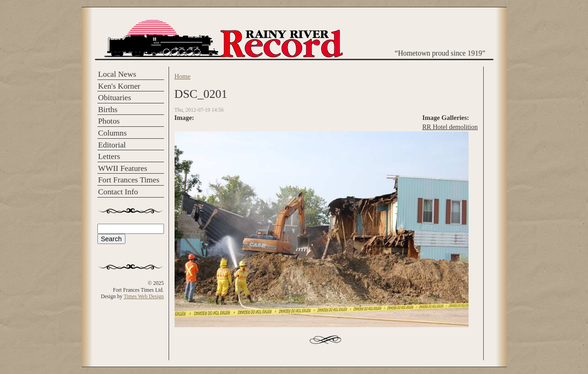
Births (108, 110)
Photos (109, 121)
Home (183, 76)
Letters (109, 156)
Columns (113, 133)
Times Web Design (144, 296)
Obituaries (115, 98)
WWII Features (123, 168)
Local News (117, 74)
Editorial (112, 145)
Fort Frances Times (129, 180)
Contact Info (118, 192)
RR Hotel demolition (450, 127)
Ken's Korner (119, 86)
